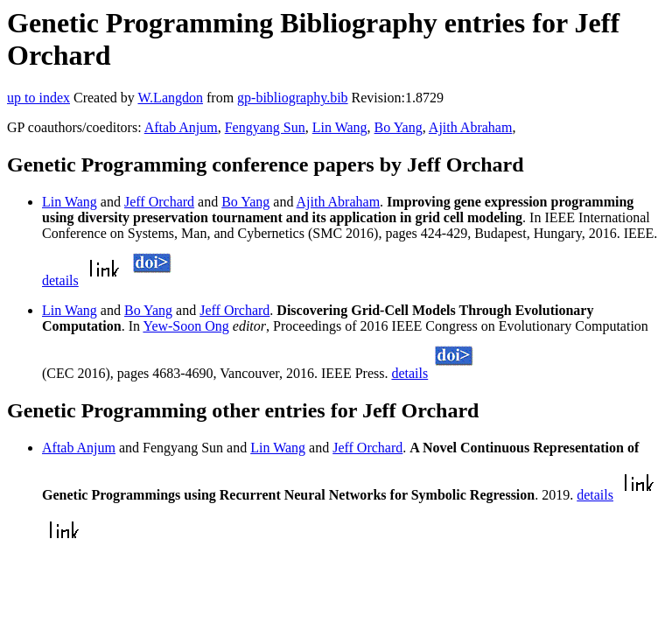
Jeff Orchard (159, 202)
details (60, 280)
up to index (38, 98)
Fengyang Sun (265, 127)
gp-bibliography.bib (293, 98)
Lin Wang (340, 127)
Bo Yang (399, 127)
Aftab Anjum (181, 127)
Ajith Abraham (471, 127)
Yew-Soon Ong (185, 326)
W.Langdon (170, 98)
